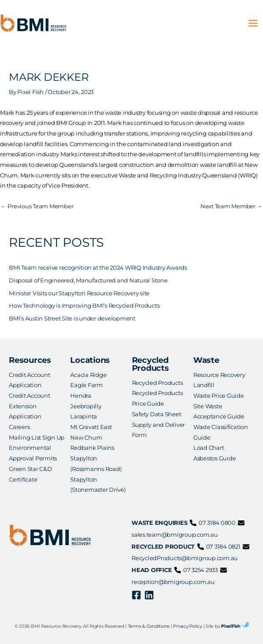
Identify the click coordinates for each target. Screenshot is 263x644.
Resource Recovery (219, 375)
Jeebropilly (86, 406)
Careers (19, 427)
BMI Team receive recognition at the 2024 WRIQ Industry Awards (98, 268)
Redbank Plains (92, 448)
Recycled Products (158, 383)
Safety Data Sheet (157, 414)
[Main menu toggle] (253, 23)
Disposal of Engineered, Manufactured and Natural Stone (88, 281)
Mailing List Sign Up (37, 438)
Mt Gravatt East (91, 427)
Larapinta (84, 416)
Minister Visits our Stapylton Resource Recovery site (79, 293)
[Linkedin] (149, 595)
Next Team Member (231, 206)
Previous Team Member (37, 206)
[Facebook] (136, 595)
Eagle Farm (86, 385)
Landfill (204, 385)
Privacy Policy (188, 626)
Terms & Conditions (149, 626)
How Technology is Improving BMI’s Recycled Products (84, 306)
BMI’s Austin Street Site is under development (72, 318)
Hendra (81, 396)
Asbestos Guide (215, 458)
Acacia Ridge (88, 375)
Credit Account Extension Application (30, 406)
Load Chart (209, 448)
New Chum (86, 438)
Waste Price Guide (219, 396)
